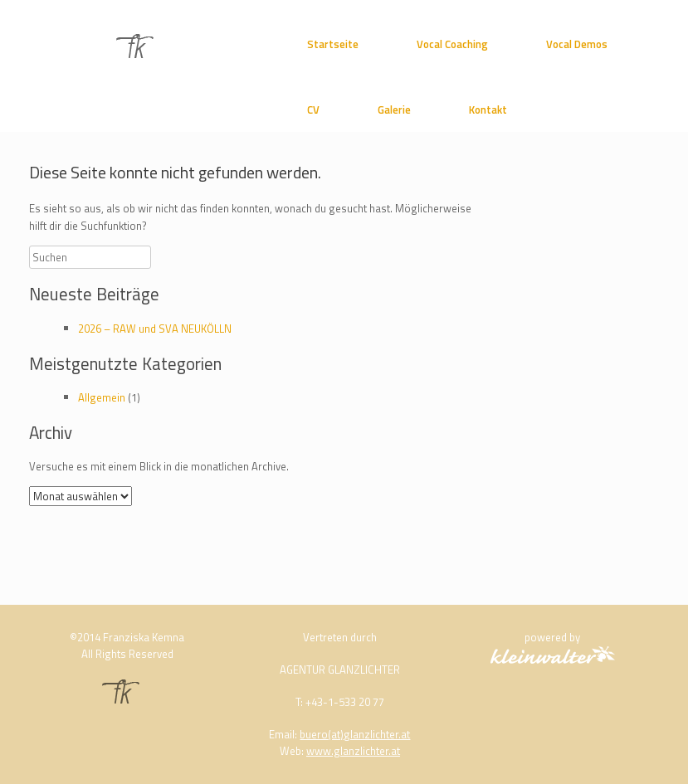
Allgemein (102, 397)
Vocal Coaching (452, 44)
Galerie (394, 110)
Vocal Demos (577, 44)
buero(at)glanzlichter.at (355, 734)
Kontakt (488, 110)
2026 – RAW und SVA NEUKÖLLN (155, 329)
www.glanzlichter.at (353, 751)
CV (313, 110)
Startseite (333, 44)
